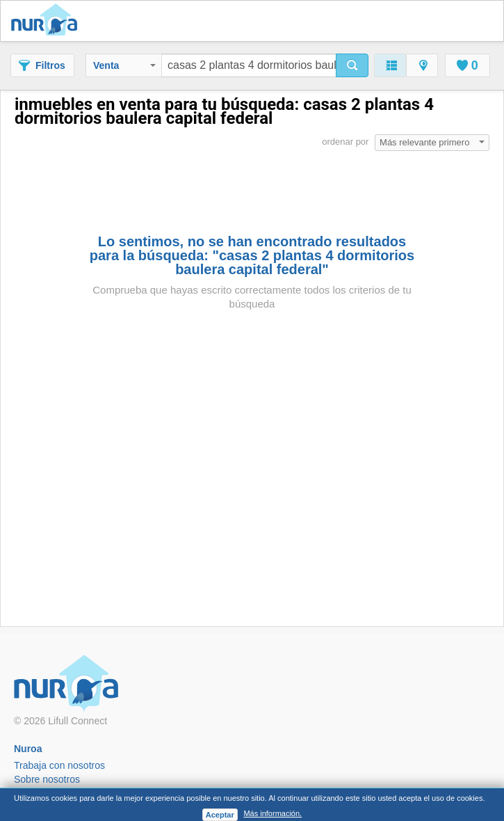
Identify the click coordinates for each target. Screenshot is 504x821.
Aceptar (220, 815)
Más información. (273, 813)
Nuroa (48, 21)
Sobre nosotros (47, 779)
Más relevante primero (432, 142)
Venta (124, 65)
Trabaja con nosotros (59, 765)
